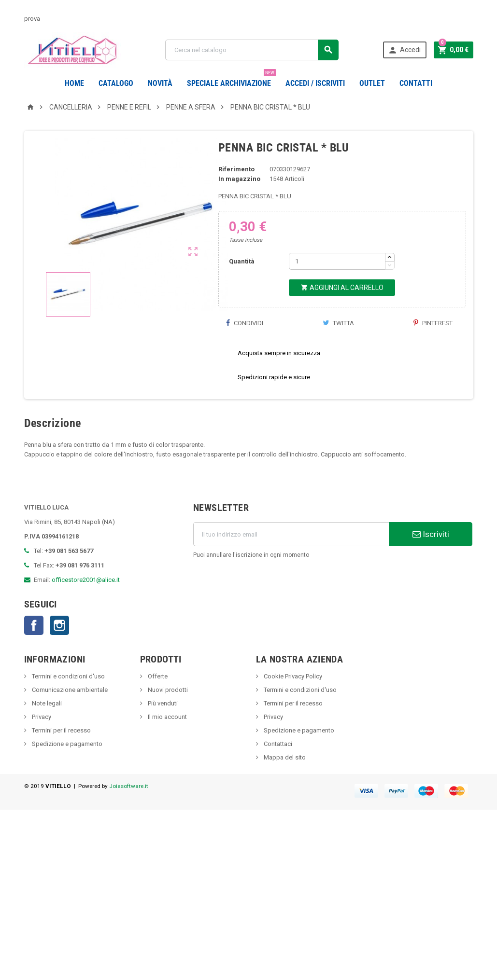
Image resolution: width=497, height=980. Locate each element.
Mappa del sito (284, 781)
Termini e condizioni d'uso (68, 700)
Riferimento (236, 193)
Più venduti (162, 727)
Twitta (338, 347)
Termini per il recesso (61, 754)
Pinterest (433, 347)
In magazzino (239, 203)
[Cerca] (252, 50)
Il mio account (167, 741)
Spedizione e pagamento (66, 768)
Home (74, 83)
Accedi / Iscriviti (315, 83)
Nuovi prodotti (167, 714)
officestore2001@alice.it (86, 604)
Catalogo (116, 83)
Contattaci (277, 768)
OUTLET (372, 83)
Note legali (46, 727)
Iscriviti (431, 558)
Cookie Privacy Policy (292, 700)
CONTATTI (416, 83)
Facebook (34, 649)
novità (160, 83)
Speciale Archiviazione (231, 80)
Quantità (242, 285)
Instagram (59, 649)
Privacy (41, 741)
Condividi (244, 347)
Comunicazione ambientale (69, 714)
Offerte (157, 700)
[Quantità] (337, 285)
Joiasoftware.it (129, 810)
